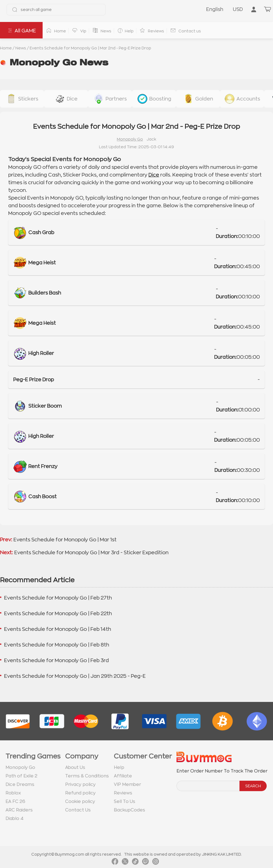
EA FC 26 (15, 802)
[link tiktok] (135, 863)
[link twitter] (125, 863)
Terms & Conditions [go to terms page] (87, 776)
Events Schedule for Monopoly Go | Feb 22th (58, 614)
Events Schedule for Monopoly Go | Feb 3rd (56, 660)
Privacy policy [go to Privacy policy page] (80, 785)
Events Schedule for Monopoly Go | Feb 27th (58, 598)
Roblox (13, 793)
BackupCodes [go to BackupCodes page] (129, 810)
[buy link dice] (66, 99)
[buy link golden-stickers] (198, 99)
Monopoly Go (130, 139)
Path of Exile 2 (21, 776)
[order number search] (208, 786)
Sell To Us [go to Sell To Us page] (125, 802)
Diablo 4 (15, 819)
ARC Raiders (19, 810)
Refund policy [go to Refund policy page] (80, 793)
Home (6, 48)
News (21, 48)
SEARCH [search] (253, 786)
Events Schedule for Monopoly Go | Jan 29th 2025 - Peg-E (75, 676)
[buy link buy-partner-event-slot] (110, 99)
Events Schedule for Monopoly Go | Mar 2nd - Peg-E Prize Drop (90, 48)
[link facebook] (115, 863)
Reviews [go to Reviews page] (123, 793)
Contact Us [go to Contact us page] (78, 810)
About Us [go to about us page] (75, 768)
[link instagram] (156, 863)
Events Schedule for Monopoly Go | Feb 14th (58, 629)
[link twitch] (145, 863)
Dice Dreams (20, 785)
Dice (154, 175)
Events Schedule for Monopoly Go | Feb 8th (57, 645)
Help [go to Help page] (119, 768)
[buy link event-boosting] (154, 99)
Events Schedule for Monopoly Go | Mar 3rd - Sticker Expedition (91, 553)
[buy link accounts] (242, 99)
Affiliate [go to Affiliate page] (123, 776)
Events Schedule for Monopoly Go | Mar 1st (65, 540)
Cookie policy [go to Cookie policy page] (80, 802)
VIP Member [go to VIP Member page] (127, 785)
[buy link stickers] (22, 99)
